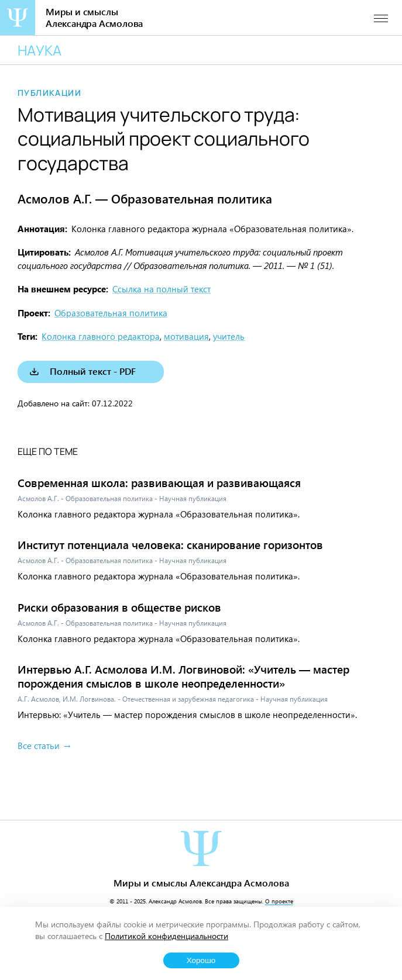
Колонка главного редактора (101, 336)
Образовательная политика (111, 313)
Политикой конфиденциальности (166, 936)
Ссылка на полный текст (162, 289)
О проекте (279, 901)
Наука (39, 50)
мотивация (186, 336)
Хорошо (201, 960)
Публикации (49, 93)
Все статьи (39, 746)
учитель (229, 336)
